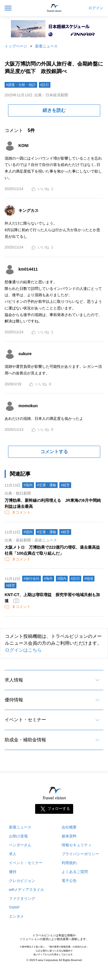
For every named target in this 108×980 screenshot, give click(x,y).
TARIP (14, 907)
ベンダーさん (20, 845)
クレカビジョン (22, 881)
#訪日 (45, 85)
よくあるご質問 (75, 872)
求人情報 (14, 680)
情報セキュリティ (77, 845)
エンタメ (16, 916)
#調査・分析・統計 (21, 85)
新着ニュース (46, 46)
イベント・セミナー (25, 720)
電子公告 (69, 881)
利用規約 (69, 863)
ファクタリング (22, 898)
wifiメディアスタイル (27, 890)
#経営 (65, 485)
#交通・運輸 (47, 485)
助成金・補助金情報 (25, 740)
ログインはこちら (23, 650)
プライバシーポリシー (80, 854)
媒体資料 (69, 836)
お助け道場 (18, 836)
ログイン (96, 8)
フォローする (59, 809)
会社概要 (69, 827)
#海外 (49, 579)
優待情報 (14, 700)
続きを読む (54, 110)
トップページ (16, 46)
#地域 (89, 579)
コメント (21, 512)
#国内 (28, 485)
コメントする (54, 452)
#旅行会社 (32, 579)
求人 (13, 854)
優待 (13, 872)
